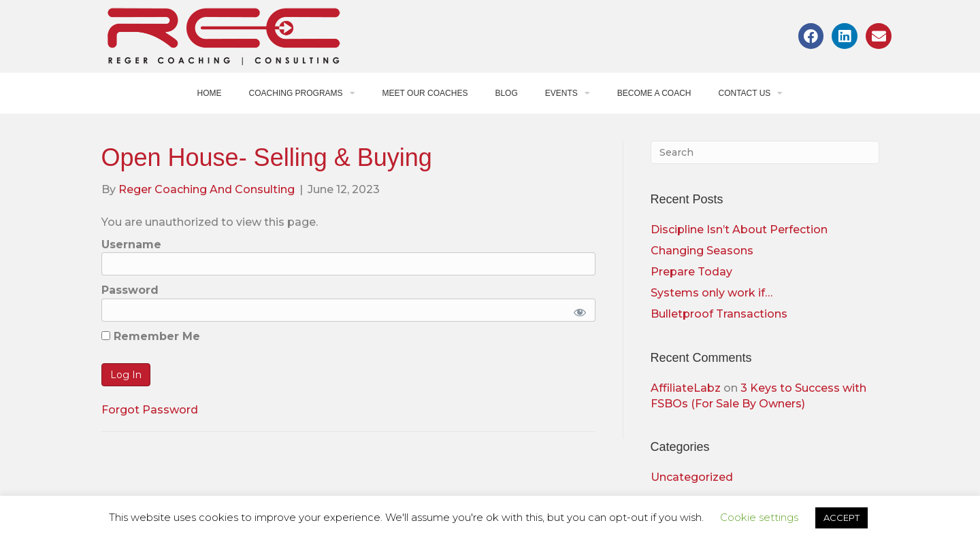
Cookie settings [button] (759, 517)
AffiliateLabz (686, 388)
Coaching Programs (302, 93)
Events (568, 93)
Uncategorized (692, 477)
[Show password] (578, 310)
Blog (506, 93)
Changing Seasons (702, 251)
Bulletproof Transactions (719, 314)
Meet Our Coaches (425, 93)
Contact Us (750, 93)
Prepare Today (691, 272)
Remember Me (151, 336)
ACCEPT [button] (842, 518)
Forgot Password (150, 410)
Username (131, 244)
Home (210, 93)
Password (130, 290)
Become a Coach (654, 93)
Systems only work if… (712, 293)
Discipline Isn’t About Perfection (739, 230)
